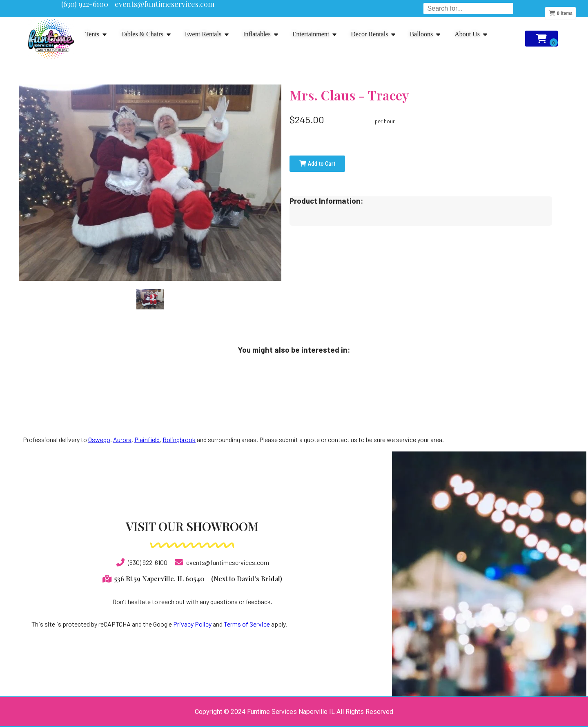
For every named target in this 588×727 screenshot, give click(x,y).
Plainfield (147, 439)
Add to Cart (317, 164)
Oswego (99, 439)
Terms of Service (247, 624)
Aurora (122, 439)
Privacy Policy (192, 624)
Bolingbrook (179, 439)
